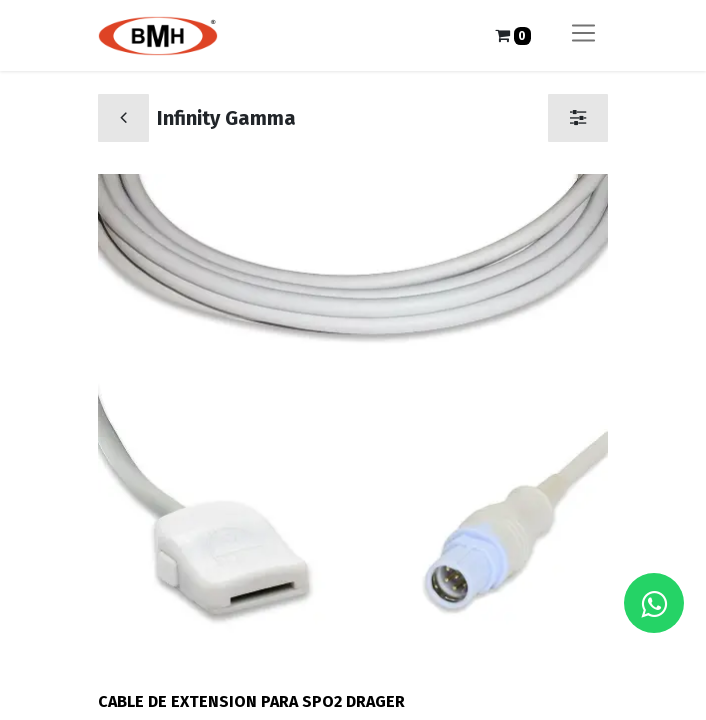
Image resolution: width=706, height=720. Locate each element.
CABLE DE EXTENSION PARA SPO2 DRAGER (251, 701)
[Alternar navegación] (583, 35)
